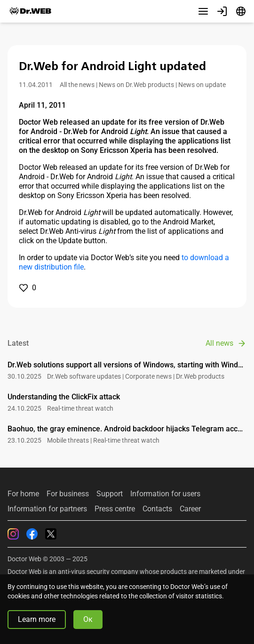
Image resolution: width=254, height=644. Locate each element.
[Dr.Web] (30, 11)
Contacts (157, 509)
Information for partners (47, 509)
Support (110, 494)
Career (190, 509)
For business (68, 494)
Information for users (165, 494)
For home (23, 494)
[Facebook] (32, 534)
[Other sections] (203, 11)
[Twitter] (51, 534)
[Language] (241, 11)
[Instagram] (13, 534)
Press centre (115, 509)
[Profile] (222, 11)
